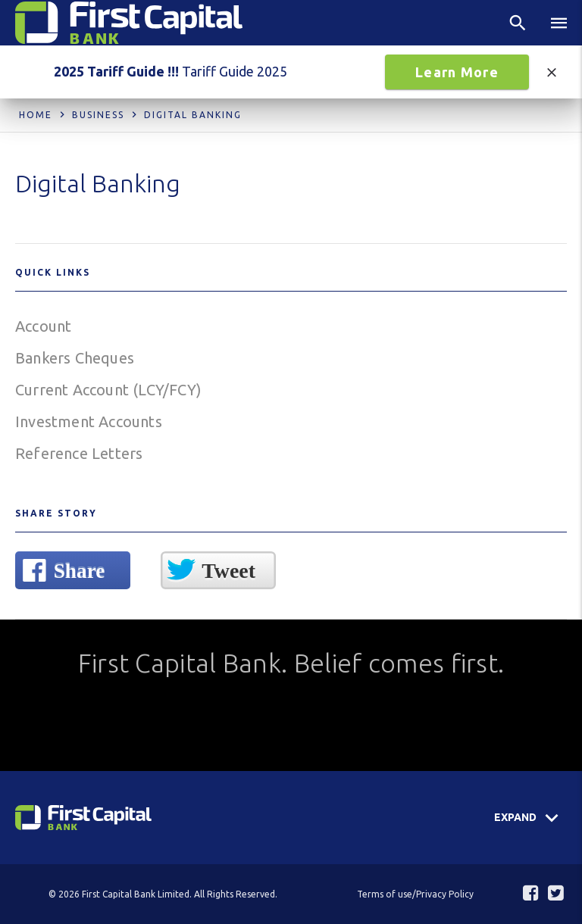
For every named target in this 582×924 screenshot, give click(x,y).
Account (43, 326)
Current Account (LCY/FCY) (108, 390)
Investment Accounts (89, 421)
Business (98, 115)
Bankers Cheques (75, 358)
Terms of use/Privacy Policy (415, 894)
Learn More (457, 72)
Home (36, 115)
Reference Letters (79, 453)
